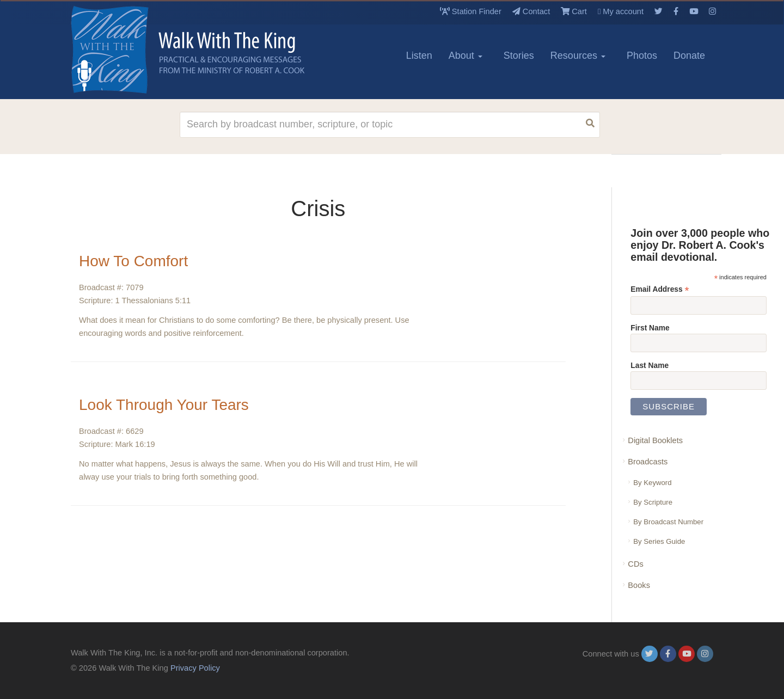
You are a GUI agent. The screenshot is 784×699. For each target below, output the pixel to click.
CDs (635, 564)
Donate (689, 56)
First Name (650, 328)
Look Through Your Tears (164, 405)
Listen (419, 56)
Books (639, 585)
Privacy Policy (195, 668)
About (465, 56)
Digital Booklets (655, 440)
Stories (519, 56)
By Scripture (653, 502)
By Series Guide (659, 541)
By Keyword (652, 483)
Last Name (650, 365)
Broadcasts (648, 462)
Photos (642, 56)
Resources (578, 56)
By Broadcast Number (668, 522)
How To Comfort (133, 261)
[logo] (120, 50)
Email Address (660, 289)
